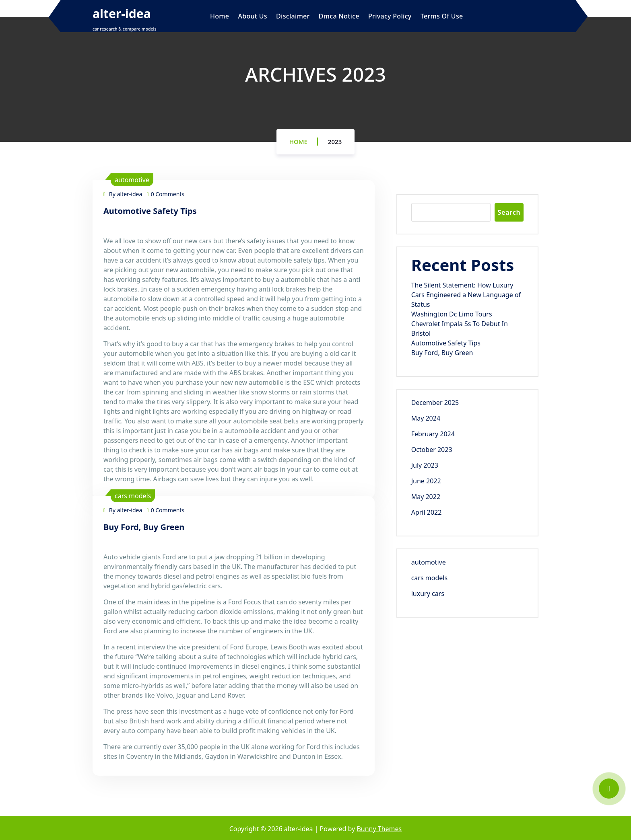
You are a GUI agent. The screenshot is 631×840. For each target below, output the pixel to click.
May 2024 (426, 418)
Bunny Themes (379, 829)
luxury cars (428, 594)
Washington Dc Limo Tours (452, 314)
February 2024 (433, 434)
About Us (252, 16)
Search (509, 212)
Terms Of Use (442, 16)
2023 (335, 142)
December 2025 (435, 403)
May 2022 (426, 497)
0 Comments (166, 194)
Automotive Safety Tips (150, 211)
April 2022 (427, 512)
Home (220, 16)
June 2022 (426, 481)
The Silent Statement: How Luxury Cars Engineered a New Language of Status (466, 295)
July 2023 (425, 465)
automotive (132, 180)
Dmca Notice (339, 16)
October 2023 (432, 450)
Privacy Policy (390, 16)
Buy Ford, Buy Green (144, 527)
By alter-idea (123, 194)
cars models (133, 496)
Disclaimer (293, 16)
